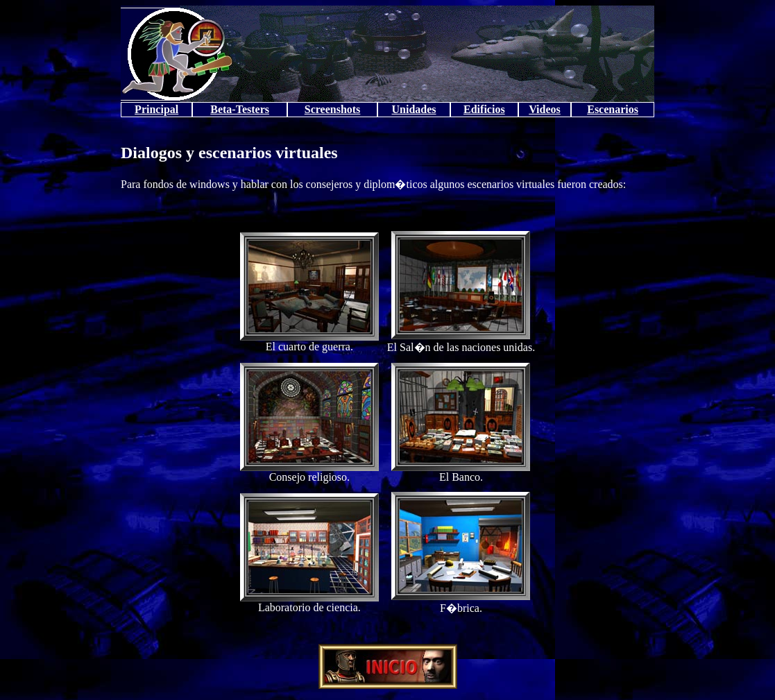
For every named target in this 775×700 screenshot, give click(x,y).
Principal (156, 109)
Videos (545, 109)
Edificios (484, 109)
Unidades (414, 109)
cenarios (619, 109)
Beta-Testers (240, 109)
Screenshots (333, 109)
